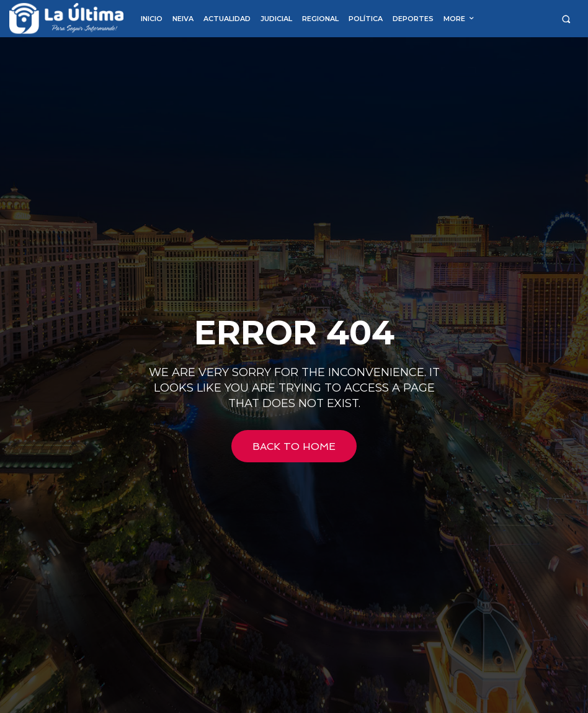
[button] (566, 19)
